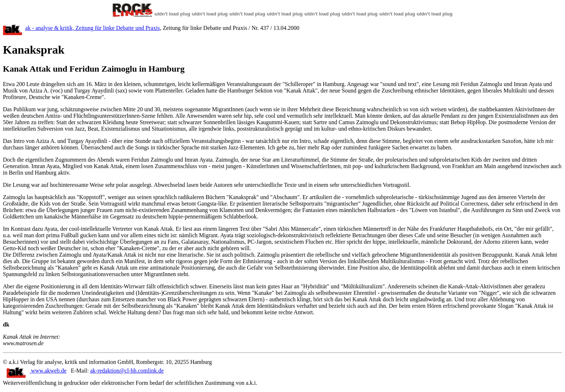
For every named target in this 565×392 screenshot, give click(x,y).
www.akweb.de (36, 371)
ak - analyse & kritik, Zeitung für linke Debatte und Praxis (93, 28)
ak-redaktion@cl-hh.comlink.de (127, 371)
